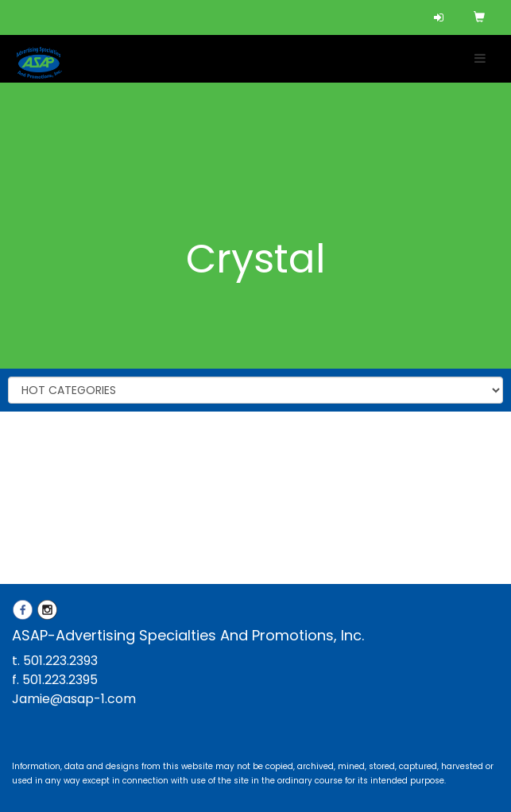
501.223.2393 (60, 661)
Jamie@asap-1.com (74, 699)
